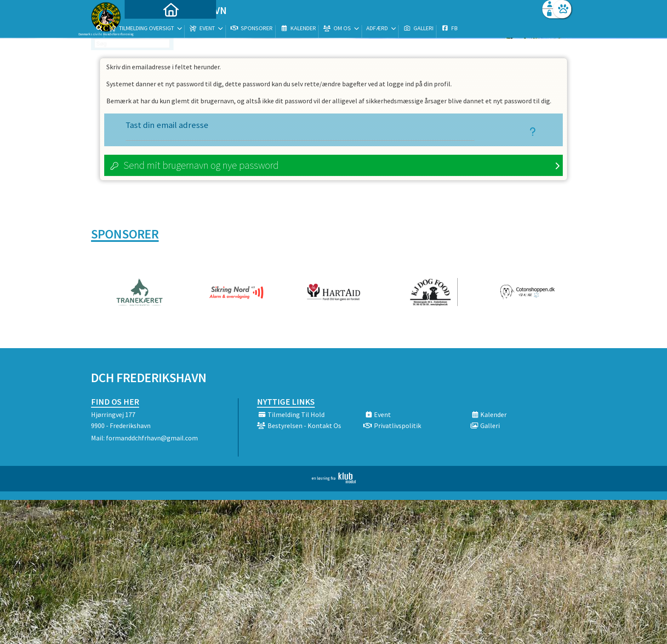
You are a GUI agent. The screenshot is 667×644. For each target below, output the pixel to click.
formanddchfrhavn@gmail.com (152, 439)
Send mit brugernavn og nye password (201, 166)
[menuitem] (144, 29)
